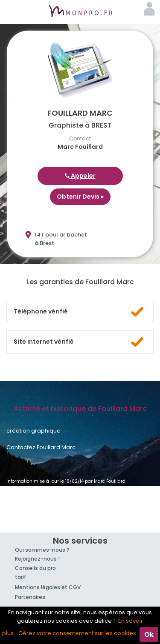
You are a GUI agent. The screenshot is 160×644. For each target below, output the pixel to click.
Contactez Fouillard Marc (41, 447)
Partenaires (30, 597)
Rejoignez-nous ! (37, 559)
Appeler (80, 176)
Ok (149, 634)
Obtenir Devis (80, 197)
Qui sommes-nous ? (42, 550)
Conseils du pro (35, 568)
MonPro (80, 12)
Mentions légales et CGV (48, 587)
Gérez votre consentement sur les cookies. (78, 633)
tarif (20, 577)
